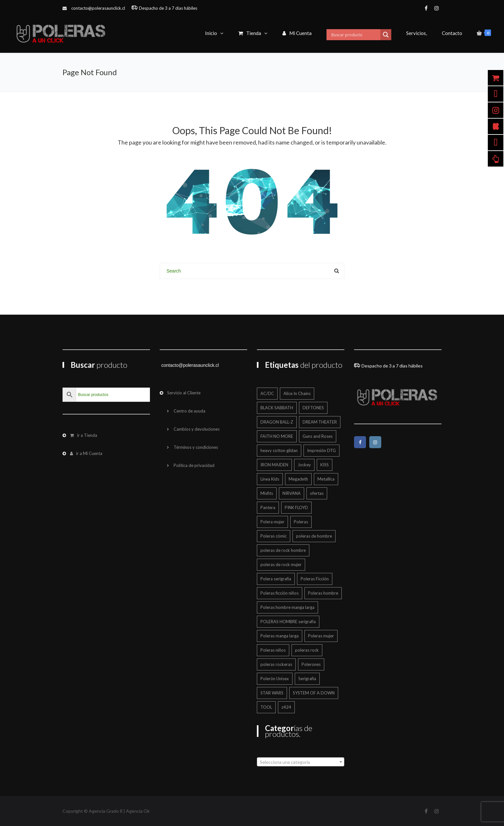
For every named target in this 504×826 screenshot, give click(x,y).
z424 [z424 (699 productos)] (286, 707)
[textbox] (301, 762)
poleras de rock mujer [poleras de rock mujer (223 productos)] (281, 564)
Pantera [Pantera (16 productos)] (268, 507)
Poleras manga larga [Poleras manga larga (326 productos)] (280, 636)
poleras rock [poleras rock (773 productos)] (307, 650)
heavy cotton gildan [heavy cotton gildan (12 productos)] (279, 450)
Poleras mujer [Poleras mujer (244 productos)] (321, 636)
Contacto (452, 33)
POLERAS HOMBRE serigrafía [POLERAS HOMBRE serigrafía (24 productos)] (288, 622)
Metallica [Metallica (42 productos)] (326, 479)
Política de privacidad (194, 465)
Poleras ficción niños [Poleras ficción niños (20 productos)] (280, 593)
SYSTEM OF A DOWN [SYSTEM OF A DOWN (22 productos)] (314, 693)
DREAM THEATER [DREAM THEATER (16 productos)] (320, 422)
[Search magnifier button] (386, 35)
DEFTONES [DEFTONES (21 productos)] (313, 408)
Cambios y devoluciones (197, 429)
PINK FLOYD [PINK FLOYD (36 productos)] (296, 507)
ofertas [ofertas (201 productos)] (317, 493)
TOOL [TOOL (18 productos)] (266, 707)
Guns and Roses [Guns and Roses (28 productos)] (318, 436)
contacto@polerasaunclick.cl (98, 8)
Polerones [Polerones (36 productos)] (311, 664)
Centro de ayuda (189, 411)
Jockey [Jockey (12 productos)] (304, 465)
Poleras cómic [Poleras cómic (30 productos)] (274, 536)
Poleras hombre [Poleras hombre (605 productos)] (323, 593)
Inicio (211, 33)
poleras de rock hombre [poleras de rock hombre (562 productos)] (283, 550)
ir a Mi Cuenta (86, 453)
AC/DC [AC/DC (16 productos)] (267, 393)
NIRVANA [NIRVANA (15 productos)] (292, 493)
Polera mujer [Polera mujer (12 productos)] (272, 522)
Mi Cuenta (297, 33)
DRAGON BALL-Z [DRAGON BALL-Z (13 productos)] (277, 422)
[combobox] (301, 762)
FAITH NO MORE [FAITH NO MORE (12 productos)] (277, 436)
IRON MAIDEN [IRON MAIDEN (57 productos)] (274, 465)
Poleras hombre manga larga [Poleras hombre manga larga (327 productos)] (287, 607)
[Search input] (355, 35)
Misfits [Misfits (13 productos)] (267, 493)
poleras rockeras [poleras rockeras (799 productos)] (276, 664)
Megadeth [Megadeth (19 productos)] (298, 479)
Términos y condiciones (196, 447)
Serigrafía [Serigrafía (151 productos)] (307, 679)
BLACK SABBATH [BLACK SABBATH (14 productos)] (277, 408)
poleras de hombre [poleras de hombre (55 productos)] (314, 536)
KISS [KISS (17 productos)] (325, 465)
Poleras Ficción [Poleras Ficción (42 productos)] (315, 579)
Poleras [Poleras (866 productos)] (301, 522)
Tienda (250, 33)
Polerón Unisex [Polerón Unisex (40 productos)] (275, 679)
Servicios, (417, 33)
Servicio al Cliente (184, 393)
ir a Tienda (84, 435)
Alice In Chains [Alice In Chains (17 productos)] (297, 393)
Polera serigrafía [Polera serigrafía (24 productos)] (276, 579)
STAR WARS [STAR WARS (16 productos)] (272, 693)
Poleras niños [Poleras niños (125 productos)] (273, 650)
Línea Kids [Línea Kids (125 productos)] (270, 479)
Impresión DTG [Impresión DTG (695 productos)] (321, 450)
